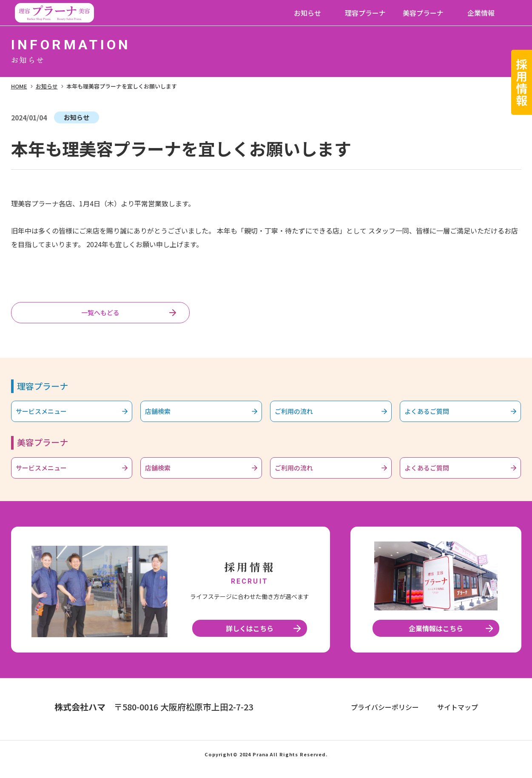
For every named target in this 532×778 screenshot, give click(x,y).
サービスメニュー (50, 417)
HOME (19, 86)
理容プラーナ (365, 13)
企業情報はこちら (436, 639)
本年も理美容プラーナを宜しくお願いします (122, 86)
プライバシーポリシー (385, 718)
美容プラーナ (423, 13)
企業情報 (481, 13)
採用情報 (522, 82)
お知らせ (307, 13)
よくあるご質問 (435, 417)
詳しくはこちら (250, 639)
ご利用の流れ (301, 417)
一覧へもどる (100, 314)
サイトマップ (458, 718)
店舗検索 (164, 417)
